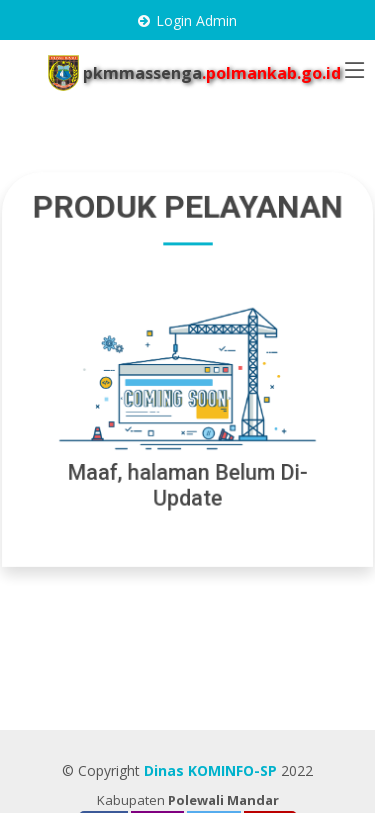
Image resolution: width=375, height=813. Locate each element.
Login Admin (196, 20)
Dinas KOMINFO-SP (210, 770)
